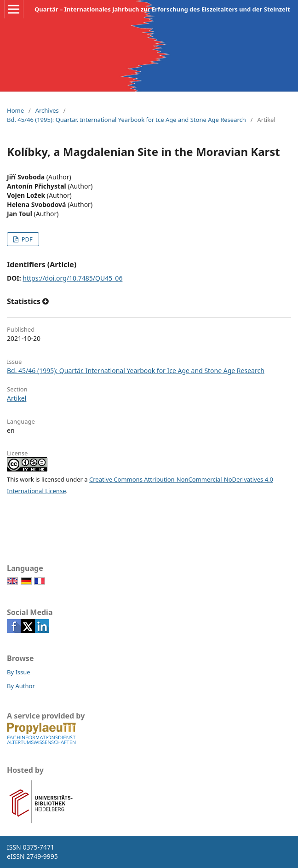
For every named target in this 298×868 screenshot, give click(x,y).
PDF (26, 239)
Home (15, 110)
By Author (21, 686)
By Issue (19, 672)
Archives (47, 110)
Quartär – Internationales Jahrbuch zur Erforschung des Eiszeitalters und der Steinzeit (162, 9)
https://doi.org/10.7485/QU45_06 (72, 278)
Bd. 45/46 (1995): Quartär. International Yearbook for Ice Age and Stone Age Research (126, 120)
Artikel (17, 398)
